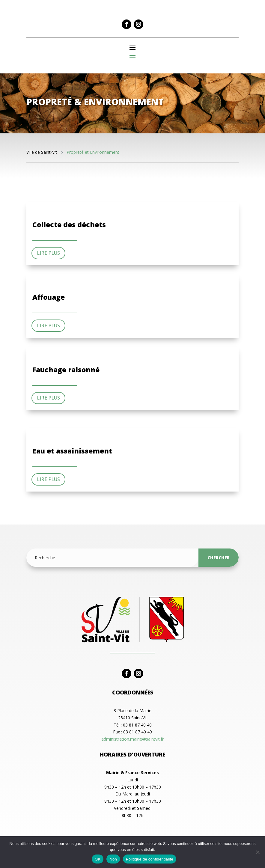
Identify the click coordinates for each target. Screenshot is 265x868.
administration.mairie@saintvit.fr (132, 739)
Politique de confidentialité (150, 859)
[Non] (258, 852)
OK (98, 859)
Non (113, 859)
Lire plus (48, 253)
